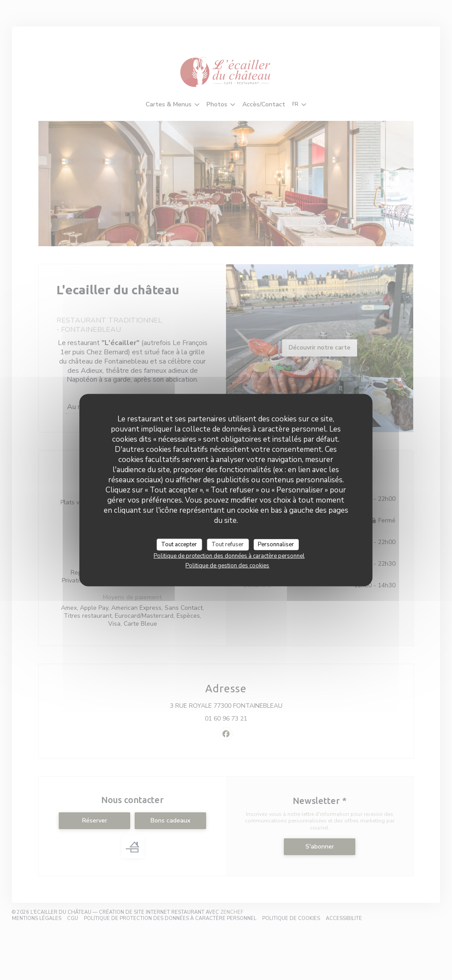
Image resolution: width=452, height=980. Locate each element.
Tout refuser (228, 544)
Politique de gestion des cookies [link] (227, 566)
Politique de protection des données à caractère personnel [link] (229, 556)
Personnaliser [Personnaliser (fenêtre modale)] (276, 544)
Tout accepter (179, 544)
